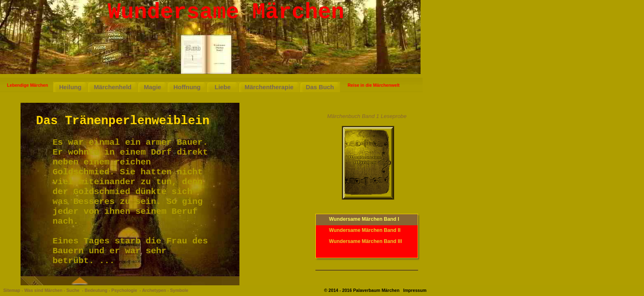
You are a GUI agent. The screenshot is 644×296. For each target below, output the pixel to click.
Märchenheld (113, 87)
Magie (152, 87)
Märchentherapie (269, 87)
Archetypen (154, 290)
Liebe (222, 87)
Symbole (179, 290)
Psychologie (124, 290)
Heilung (70, 87)
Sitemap (12, 290)
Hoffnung (187, 87)
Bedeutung (96, 290)
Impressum (415, 290)
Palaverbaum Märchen (376, 290)
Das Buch (320, 87)
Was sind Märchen (43, 290)
